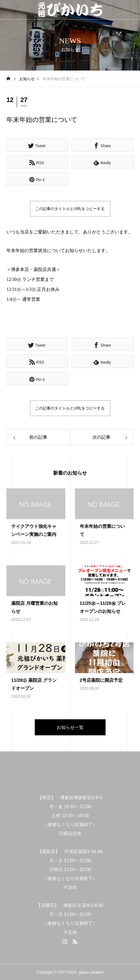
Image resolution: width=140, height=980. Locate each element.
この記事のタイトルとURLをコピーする (70, 209)
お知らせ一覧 (70, 727)
